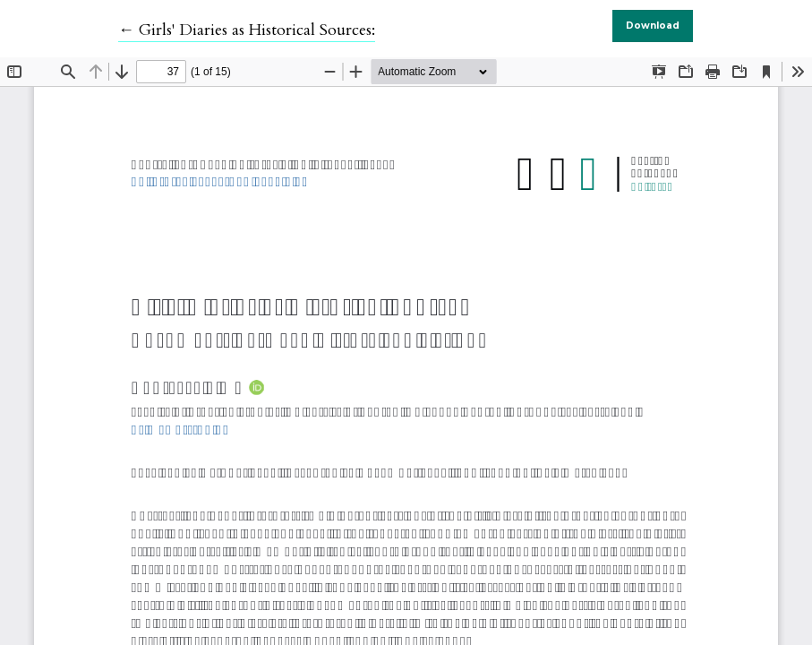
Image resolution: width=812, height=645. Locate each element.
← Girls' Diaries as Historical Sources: (247, 30)
